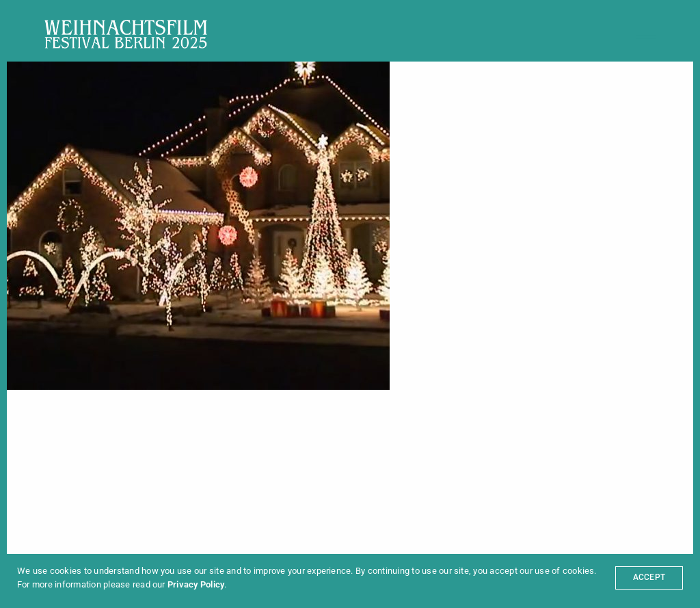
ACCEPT (649, 577)
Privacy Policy (196, 584)
